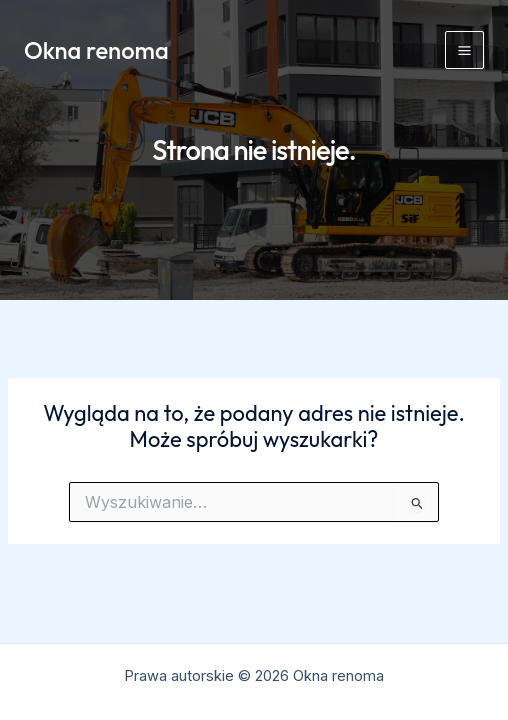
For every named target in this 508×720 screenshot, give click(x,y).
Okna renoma (96, 50)
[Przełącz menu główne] (464, 50)
